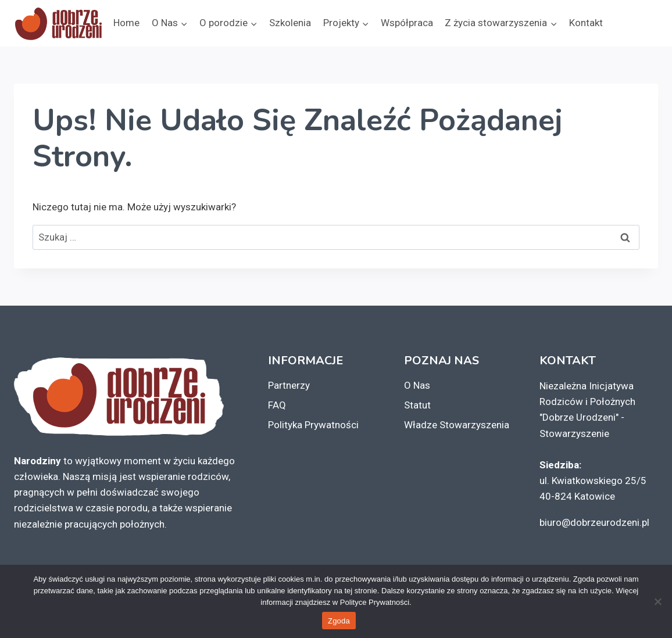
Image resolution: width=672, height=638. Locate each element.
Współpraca (407, 23)
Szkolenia (290, 23)
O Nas (417, 385)
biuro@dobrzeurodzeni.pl (594, 522)
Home (126, 23)
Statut (417, 405)
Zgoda (339, 621)
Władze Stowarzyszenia (457, 425)
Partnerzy (289, 385)
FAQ (277, 405)
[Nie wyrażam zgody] (657, 601)
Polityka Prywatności (313, 425)
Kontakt (586, 23)
